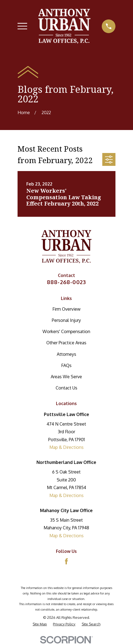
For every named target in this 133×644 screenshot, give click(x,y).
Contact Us (66, 388)
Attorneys (66, 354)
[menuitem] (40, 624)
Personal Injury (66, 320)
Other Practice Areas (66, 343)
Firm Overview (66, 309)
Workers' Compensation (66, 331)
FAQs (66, 365)
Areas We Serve (66, 377)
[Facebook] (66, 561)
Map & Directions (66, 447)
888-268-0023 (66, 282)
